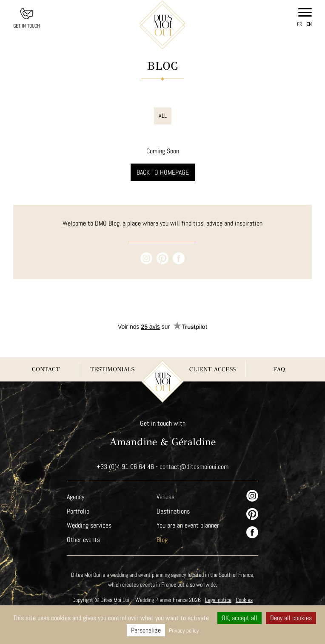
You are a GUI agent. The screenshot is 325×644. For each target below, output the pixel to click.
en (309, 24)
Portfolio (78, 511)
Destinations (173, 511)
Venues (166, 497)
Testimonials (112, 369)
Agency (76, 497)
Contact (46, 369)
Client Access (212, 369)
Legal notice (220, 600)
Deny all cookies (291, 618)
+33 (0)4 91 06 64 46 (125, 467)
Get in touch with (163, 423)
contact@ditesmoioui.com (194, 467)
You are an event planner (188, 525)
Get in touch (27, 26)
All (162, 116)
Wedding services (89, 525)
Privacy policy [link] (184, 630)
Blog (162, 540)
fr (299, 24)
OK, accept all (239, 618)
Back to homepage (162, 172)
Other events (83, 540)
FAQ (279, 369)
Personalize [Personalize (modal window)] (145, 630)
